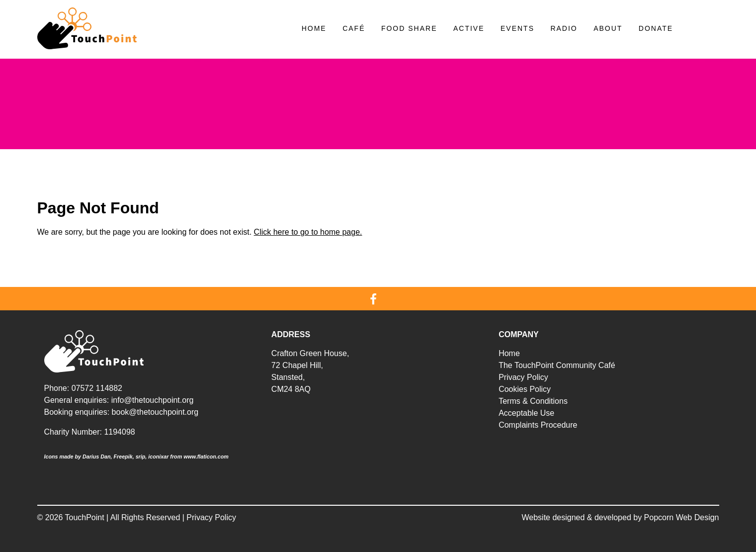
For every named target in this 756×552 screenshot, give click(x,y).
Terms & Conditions (533, 401)
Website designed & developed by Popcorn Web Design (621, 517)
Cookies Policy (525, 389)
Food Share (409, 28)
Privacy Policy (523, 377)
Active (469, 28)
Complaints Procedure (538, 425)
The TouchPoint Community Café (557, 365)
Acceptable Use (526, 413)
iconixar (158, 457)
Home (314, 28)
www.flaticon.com (206, 457)
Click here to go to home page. (308, 232)
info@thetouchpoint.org (153, 400)
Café (354, 28)
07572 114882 (97, 388)
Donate (656, 28)
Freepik (123, 457)
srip (141, 457)
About (608, 28)
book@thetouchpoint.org (155, 412)
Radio (564, 28)
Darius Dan (97, 457)
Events (517, 28)
